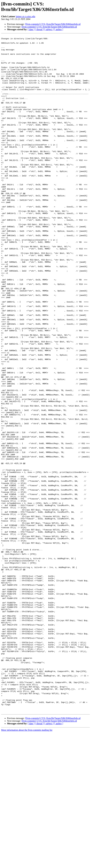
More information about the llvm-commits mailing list (27, 865)
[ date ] (31, 29)
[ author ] (59, 29)
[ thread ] (39, 29)
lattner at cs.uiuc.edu (25, 16)
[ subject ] (49, 29)
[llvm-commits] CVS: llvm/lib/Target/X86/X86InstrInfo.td (53, 24)
